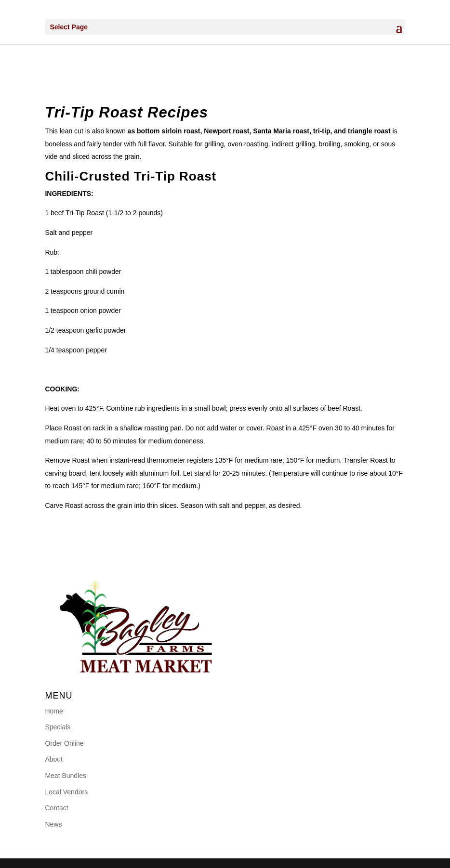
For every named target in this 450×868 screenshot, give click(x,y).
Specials (58, 727)
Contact (56, 808)
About (54, 759)
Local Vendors (66, 792)
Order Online (64, 743)
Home (54, 711)
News (53, 824)
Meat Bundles (66, 776)
